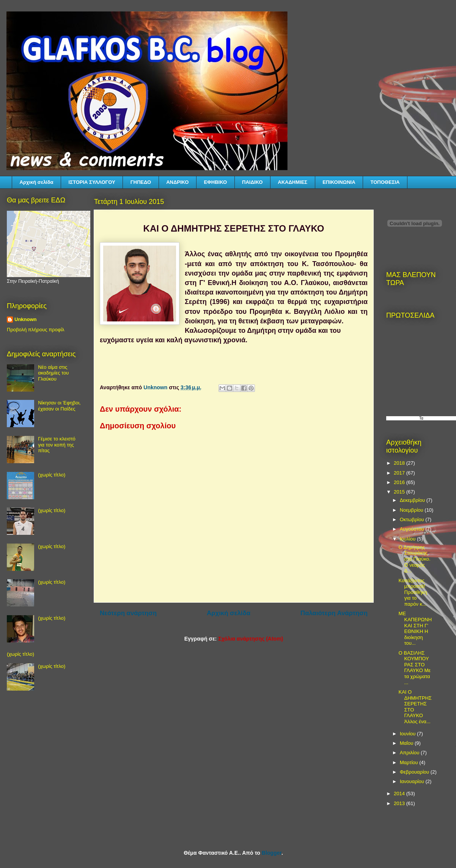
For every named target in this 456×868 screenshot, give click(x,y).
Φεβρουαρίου (415, 772)
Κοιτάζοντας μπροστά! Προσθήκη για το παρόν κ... (413, 592)
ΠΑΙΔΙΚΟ (252, 182)
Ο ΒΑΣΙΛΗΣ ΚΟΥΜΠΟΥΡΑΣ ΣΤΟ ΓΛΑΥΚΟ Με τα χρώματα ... (414, 668)
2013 (400, 803)
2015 (400, 492)
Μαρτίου (410, 762)
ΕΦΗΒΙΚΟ (215, 182)
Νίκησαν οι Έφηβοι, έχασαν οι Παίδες (59, 406)
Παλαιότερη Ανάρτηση (334, 613)
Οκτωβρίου (413, 519)
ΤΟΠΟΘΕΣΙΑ (385, 182)
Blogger (272, 853)
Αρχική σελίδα (37, 182)
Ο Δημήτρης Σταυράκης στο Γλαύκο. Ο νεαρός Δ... (414, 559)
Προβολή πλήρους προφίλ (36, 330)
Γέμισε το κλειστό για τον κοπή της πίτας (57, 445)
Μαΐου (407, 743)
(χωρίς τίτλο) (52, 475)
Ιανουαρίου (413, 781)
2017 (400, 473)
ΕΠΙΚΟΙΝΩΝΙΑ (339, 182)
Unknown (26, 319)
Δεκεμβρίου (413, 500)
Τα (421, 418)
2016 (400, 482)
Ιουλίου (408, 539)
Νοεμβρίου (412, 510)
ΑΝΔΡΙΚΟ (177, 182)
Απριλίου (410, 753)
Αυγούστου (413, 529)
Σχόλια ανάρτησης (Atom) (251, 639)
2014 (400, 794)
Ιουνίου (408, 734)
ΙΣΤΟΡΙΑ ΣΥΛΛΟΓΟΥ (92, 182)
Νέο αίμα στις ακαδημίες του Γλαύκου (53, 373)
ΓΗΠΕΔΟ (141, 182)
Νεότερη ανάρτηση (128, 613)
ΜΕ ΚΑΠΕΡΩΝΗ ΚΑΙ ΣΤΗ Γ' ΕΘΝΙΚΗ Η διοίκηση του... (415, 628)
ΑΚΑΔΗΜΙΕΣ (292, 182)
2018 (400, 463)
